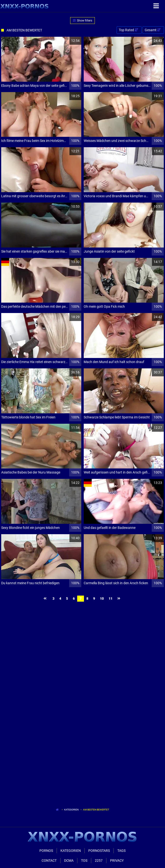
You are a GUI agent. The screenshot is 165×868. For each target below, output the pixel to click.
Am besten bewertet (96, 810)
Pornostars (99, 851)
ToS (84, 861)
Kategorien (71, 810)
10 (102, 598)
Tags (121, 851)
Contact (49, 861)
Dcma (69, 861)
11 (111, 598)
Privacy (117, 861)
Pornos (46, 851)
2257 (99, 861)
